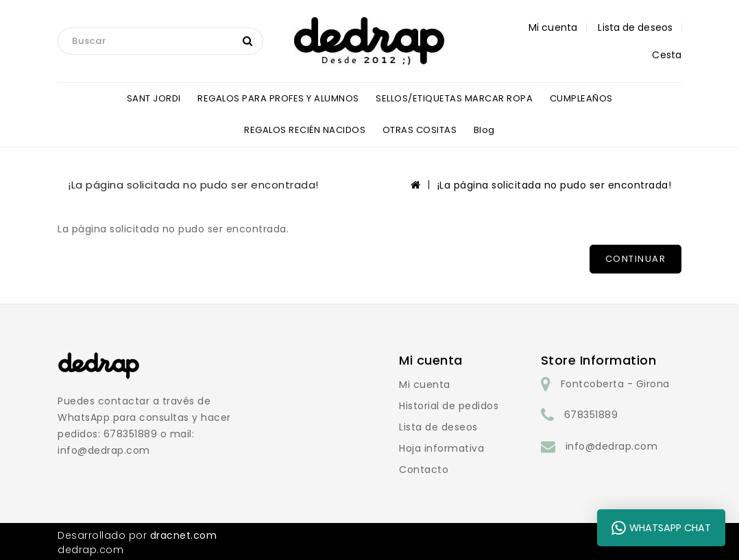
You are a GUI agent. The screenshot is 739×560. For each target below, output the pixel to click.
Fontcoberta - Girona (615, 384)
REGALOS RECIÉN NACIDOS (305, 130)
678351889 (591, 415)
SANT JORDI (154, 98)
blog (484, 130)
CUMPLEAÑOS (581, 98)
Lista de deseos (438, 427)
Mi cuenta (425, 385)
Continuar (636, 259)
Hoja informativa (441, 448)
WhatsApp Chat (661, 528)
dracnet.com (184, 535)
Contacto (424, 470)
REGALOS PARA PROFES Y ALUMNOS (278, 98)
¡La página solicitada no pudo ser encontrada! (555, 185)
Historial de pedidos (449, 406)
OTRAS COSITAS (420, 130)
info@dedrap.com (612, 446)
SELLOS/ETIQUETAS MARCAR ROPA (454, 98)
